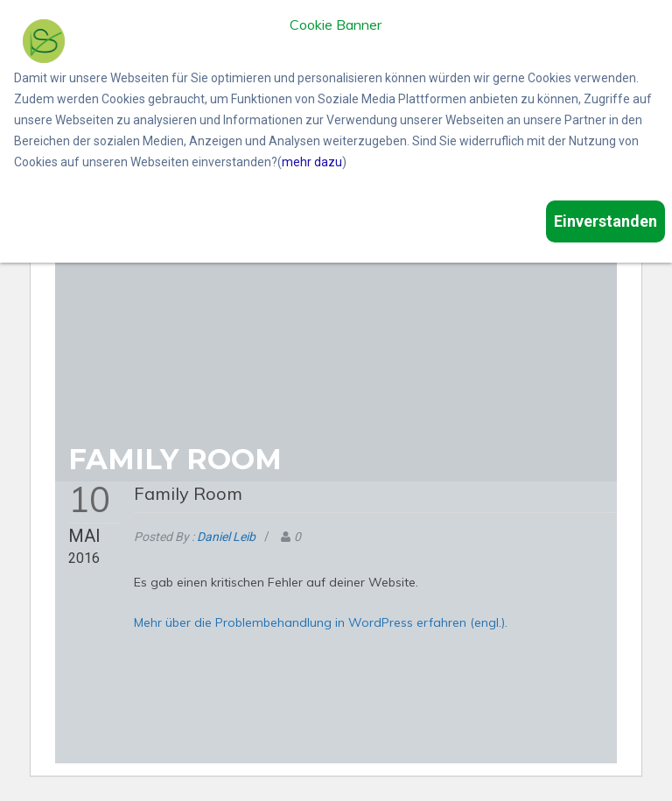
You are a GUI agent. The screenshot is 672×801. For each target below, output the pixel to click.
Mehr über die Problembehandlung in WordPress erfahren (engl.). (321, 622)
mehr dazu (312, 162)
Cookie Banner (336, 25)
